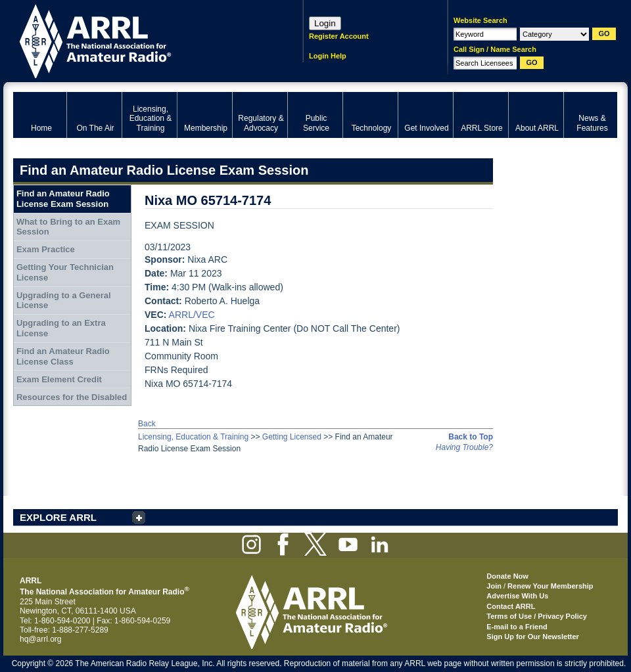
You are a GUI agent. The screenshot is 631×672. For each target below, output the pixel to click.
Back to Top (471, 437)
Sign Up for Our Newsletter (533, 637)
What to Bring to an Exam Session (68, 227)
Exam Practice (46, 249)
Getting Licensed (292, 437)
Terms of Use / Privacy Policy (537, 616)
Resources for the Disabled (72, 397)
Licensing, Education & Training (193, 437)
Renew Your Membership (550, 586)
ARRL (141, 40)
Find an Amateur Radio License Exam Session (63, 199)
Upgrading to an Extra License (61, 328)
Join (494, 586)
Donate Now (507, 576)
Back (147, 424)
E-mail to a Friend (517, 627)
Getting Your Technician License (65, 272)
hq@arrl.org (41, 639)
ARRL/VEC (192, 315)
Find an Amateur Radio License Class (63, 356)
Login (325, 23)
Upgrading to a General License (64, 301)
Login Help (328, 56)
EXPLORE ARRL (58, 517)
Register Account (339, 36)
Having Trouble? (464, 447)
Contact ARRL (511, 606)
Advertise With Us (517, 596)
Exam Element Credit (59, 379)
